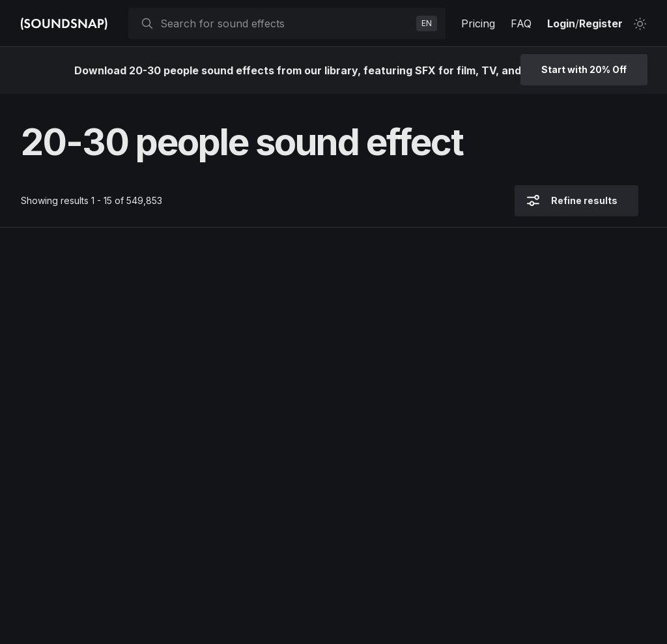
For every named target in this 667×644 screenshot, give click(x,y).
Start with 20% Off (584, 69)
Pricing (478, 23)
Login (561, 23)
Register (601, 23)
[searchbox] (286, 23)
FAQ (521, 23)
